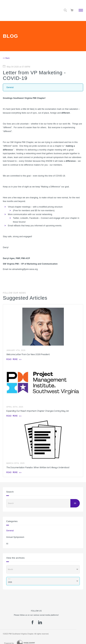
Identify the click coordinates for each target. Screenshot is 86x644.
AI (7, 544)
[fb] (33, 624)
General (10, 531)
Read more (12, 359)
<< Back (6, 58)
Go (75, 503)
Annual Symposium (15, 537)
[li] (40, 624)
